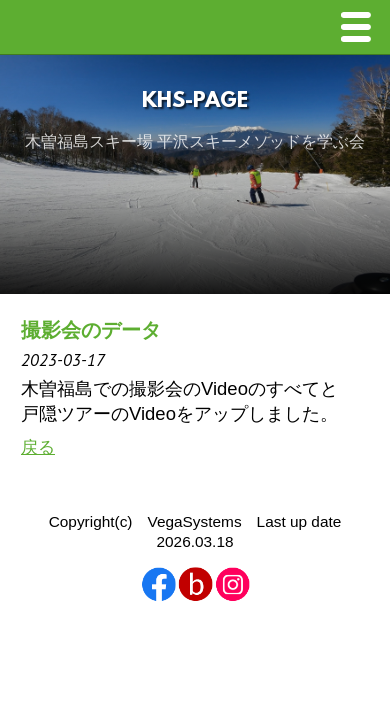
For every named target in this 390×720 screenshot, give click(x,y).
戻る (38, 447)
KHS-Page (195, 101)
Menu (361, 29)
